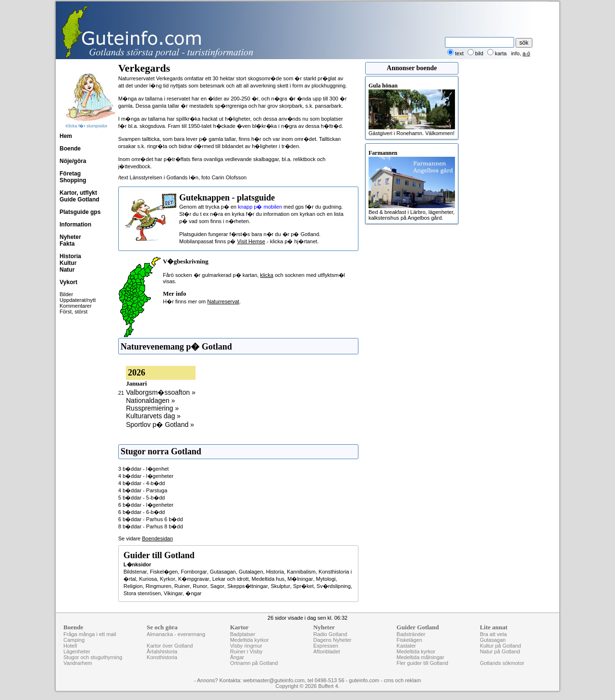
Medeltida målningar (420, 657)
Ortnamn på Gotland (254, 663)
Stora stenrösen (142, 593)
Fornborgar (194, 572)
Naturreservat (223, 301)
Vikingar (173, 593)
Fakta (67, 244)
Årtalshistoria (162, 651)
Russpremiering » (152, 408)
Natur (67, 270)
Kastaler (406, 646)
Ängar (237, 657)
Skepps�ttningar (247, 586)
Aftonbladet (327, 651)
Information (75, 225)
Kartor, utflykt (78, 193)
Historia (70, 256)
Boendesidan (158, 538)
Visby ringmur (246, 646)
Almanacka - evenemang (176, 634)
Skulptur (280, 586)
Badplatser (243, 634)
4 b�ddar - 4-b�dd (141, 483)
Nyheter (70, 237)
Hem (66, 136)
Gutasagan (223, 572)
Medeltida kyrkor (250, 640)
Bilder (66, 294)
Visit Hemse (251, 241)
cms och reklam (402, 680)
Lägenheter (77, 651)
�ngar (193, 593)
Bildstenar (135, 572)
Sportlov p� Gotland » (160, 425)
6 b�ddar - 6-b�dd (141, 512)
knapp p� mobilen (260, 207)
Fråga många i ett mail (90, 634)
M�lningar (300, 579)
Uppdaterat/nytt (78, 300)
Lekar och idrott (231, 579)
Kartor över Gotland (170, 646)
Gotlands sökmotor (502, 663)
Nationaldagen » (150, 400)
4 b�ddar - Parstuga (143, 490)
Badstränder (411, 634)
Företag (70, 174)
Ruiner (182, 586)
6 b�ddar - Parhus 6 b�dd (151, 519)
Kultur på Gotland (501, 646)
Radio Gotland (330, 634)
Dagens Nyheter (332, 640)
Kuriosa (148, 579)
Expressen (326, 646)
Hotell (70, 646)
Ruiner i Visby (246, 651)
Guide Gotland (80, 200)
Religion (133, 586)
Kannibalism (301, 572)
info (516, 53)
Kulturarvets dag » (153, 416)
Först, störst (74, 312)
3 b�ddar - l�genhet (143, 469)
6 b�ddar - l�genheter (146, 505)
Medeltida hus (268, 579)
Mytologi (326, 579)
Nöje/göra (73, 161)
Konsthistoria (162, 657)
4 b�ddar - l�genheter (146, 476)
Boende (70, 149)
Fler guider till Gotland (422, 663)
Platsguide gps (80, 212)
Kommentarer (76, 306)
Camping (74, 640)
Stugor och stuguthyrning (93, 657)
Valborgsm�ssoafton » (160, 392)
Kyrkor (168, 579)
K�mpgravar (194, 579)
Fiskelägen (409, 640)
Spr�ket (303, 586)
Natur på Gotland (500, 651)
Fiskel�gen (164, 572)
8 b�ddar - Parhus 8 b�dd (151, 526)
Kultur (68, 263)
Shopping (73, 180)
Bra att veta (493, 634)
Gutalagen (251, 572)
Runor (200, 586)
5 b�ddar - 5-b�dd (141, 498)
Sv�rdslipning (334, 586)
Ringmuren (159, 586)
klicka (267, 275)
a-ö (527, 53)
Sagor (217, 586)
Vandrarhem (78, 663)
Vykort (68, 282)
